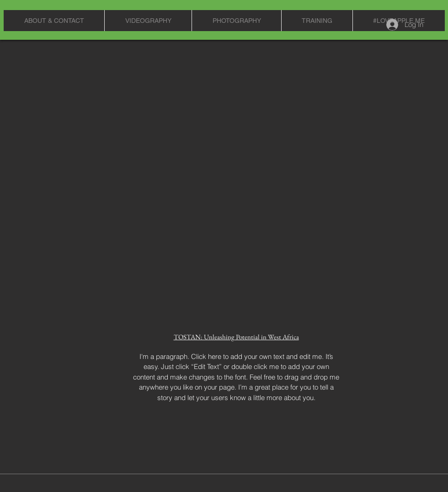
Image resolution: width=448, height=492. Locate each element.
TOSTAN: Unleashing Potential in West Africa (236, 337)
